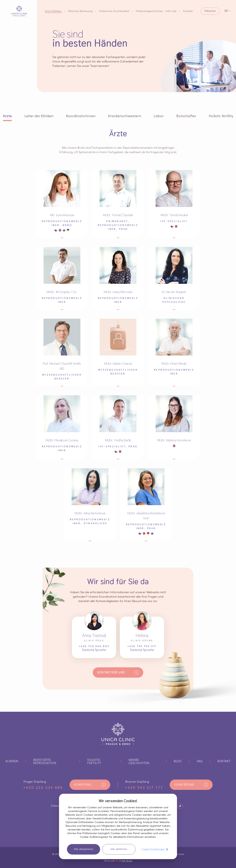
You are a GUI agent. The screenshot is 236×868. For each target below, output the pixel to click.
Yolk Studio (127, 861)
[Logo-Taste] (19, 11)
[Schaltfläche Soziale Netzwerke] (180, 806)
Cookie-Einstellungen (155, 849)
